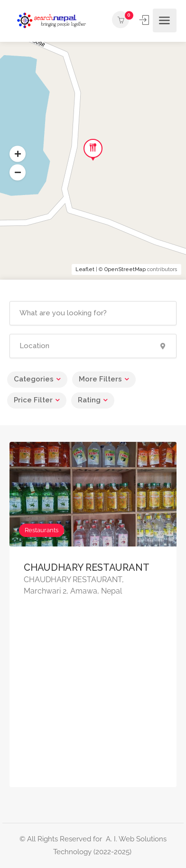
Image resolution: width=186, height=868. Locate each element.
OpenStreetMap (125, 269)
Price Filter (33, 400)
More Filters (100, 379)
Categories (34, 379)
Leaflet (85, 269)
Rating (89, 400)
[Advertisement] (93, 702)
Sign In (145, 20)
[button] (18, 173)
